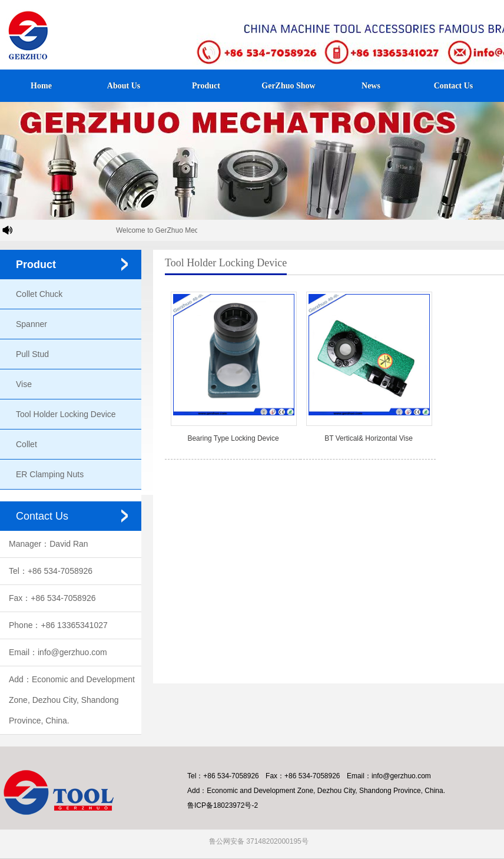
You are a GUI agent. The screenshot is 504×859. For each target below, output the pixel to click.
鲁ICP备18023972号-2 (223, 805)
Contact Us (454, 86)
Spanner (31, 324)
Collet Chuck (39, 294)
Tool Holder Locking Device (66, 414)
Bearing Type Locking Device (233, 438)
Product (206, 86)
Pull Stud (32, 354)
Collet (26, 444)
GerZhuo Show (288, 86)
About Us (124, 86)
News (371, 86)
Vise (24, 384)
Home (41, 86)
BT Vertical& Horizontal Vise (369, 438)
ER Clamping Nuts (50, 474)
